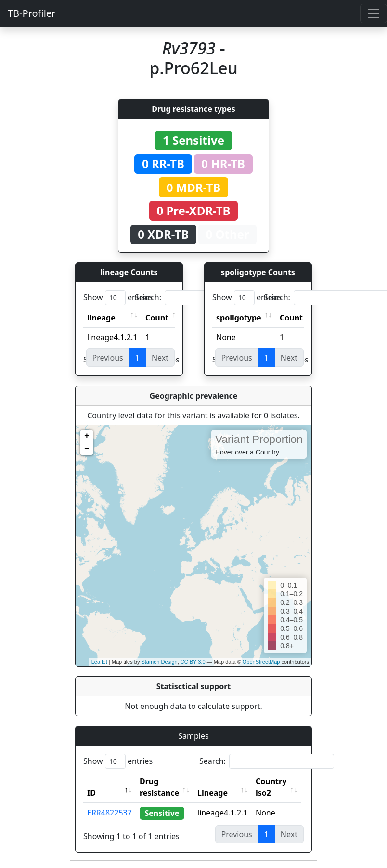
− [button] (87, 449)
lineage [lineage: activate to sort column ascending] (101, 318)
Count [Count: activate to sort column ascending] (157, 318)
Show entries (118, 298)
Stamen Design (159, 662)
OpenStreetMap (261, 662)
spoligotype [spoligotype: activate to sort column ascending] (239, 318)
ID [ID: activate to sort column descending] (91, 793)
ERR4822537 (110, 813)
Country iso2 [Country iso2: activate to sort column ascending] (273, 787)
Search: (202, 298)
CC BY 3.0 (193, 662)
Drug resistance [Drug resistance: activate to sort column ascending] (159, 787)
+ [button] (87, 436)
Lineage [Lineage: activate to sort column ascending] (214, 793)
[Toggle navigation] (374, 13)
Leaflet (99, 662)
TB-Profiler (32, 13)
